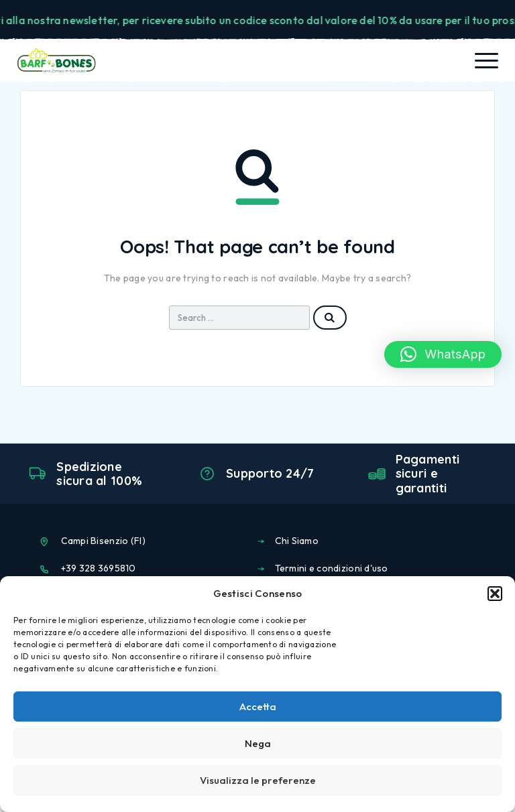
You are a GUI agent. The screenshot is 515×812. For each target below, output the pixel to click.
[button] (495, 594)
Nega (258, 743)
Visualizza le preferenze (258, 780)
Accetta (258, 706)
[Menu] (486, 60)
